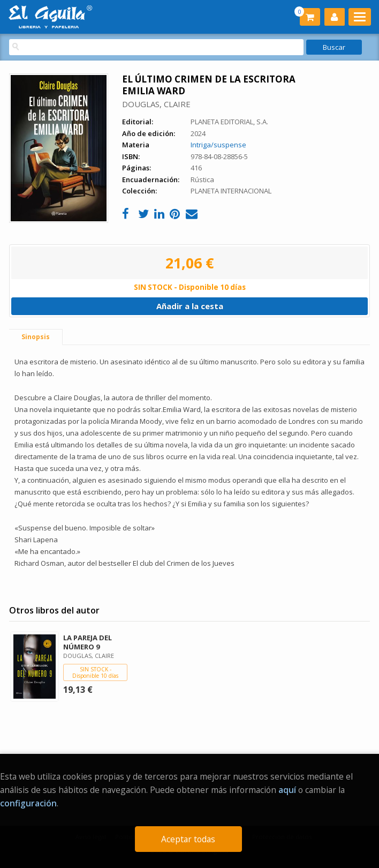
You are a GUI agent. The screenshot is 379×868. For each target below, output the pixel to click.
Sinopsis (36, 337)
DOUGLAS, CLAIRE (156, 104)
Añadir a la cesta (190, 306)
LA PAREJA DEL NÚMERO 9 (88, 642)
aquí (287, 790)
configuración (28, 803)
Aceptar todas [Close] (188, 839)
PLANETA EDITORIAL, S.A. (229, 122)
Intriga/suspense (218, 145)
